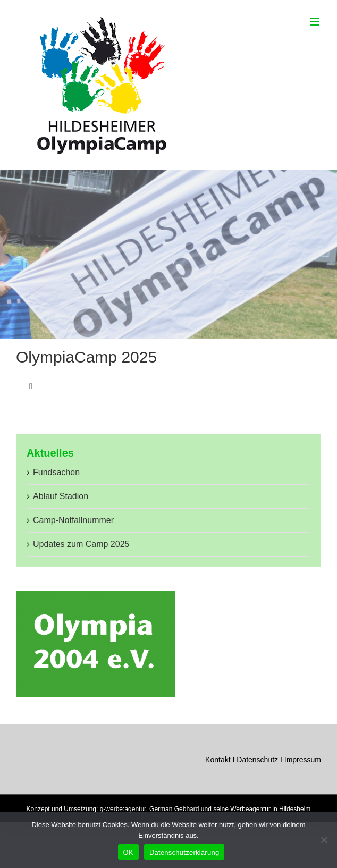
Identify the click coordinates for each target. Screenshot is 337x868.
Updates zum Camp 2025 (81, 544)
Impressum (303, 760)
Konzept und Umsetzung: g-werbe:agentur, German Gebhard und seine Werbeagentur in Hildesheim (169, 809)
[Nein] (324, 840)
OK (128, 852)
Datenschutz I (260, 760)
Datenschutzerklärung (184, 852)
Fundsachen (56, 472)
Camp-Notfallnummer (73, 520)
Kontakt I (221, 760)
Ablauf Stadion (61, 496)
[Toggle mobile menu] (315, 22)
